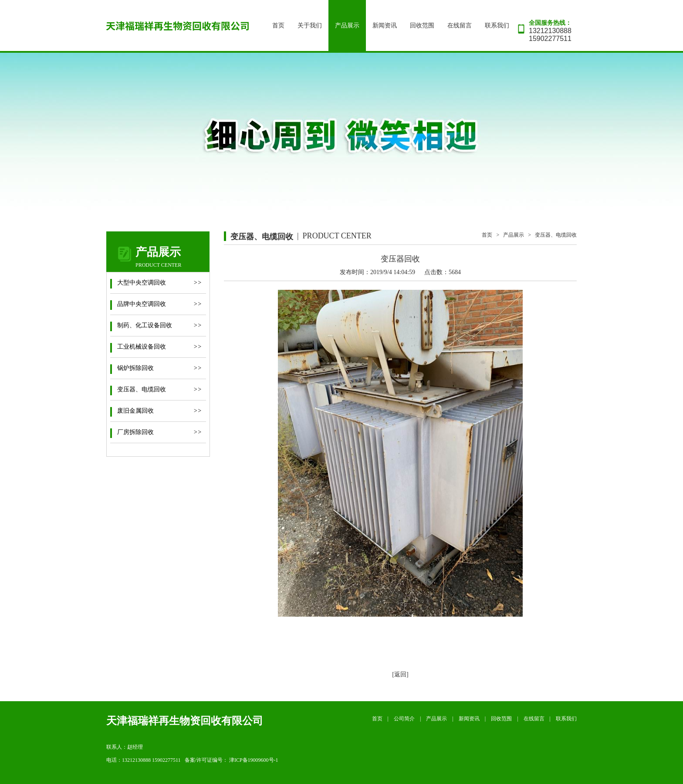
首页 (278, 25)
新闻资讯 (385, 25)
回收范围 (422, 25)
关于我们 (310, 25)
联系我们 (497, 25)
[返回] (400, 674)
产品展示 (347, 25)
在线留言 (460, 25)
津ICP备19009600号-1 (254, 760)
